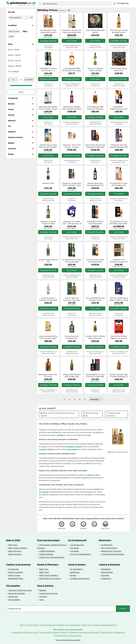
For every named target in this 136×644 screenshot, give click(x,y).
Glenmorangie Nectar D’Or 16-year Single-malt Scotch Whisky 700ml (48, 337)
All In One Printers (109, 548)
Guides (95, 625)
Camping (105, 575)
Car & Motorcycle (77, 540)
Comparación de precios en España (83, 632)
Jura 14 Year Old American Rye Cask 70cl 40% (72, 299)
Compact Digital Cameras (113, 554)
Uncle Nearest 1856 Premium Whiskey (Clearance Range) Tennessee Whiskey (95, 108)
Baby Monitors (15, 551)
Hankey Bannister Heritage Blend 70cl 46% (95, 184)
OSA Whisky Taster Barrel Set (119, 70)
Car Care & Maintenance (81, 554)
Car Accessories (77, 545)
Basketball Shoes (16, 578)
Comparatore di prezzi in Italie (25, 632)
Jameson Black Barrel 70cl (48, 261)
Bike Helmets (107, 572)
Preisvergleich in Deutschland (68, 636)
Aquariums (13, 596)
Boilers (73, 575)
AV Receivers (107, 545)
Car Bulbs (74, 551)
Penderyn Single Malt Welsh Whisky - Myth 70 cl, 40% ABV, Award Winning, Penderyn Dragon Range (72, 184)
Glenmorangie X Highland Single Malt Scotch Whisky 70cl (48, 299)
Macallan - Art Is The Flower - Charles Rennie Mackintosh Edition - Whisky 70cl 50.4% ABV (72, 146)
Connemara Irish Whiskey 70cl (72, 337)
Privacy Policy (33, 625)
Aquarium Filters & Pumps (20, 590)
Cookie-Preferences (108, 625)
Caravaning (106, 578)
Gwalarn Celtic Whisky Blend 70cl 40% (95, 337)
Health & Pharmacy (48, 564)
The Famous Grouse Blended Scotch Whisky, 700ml (119, 31)
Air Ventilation (76, 569)
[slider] (9, 85)
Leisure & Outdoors (110, 564)
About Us (86, 625)
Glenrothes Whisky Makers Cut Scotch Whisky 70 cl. (119, 337)
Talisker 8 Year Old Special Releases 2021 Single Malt (119, 146)
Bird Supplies (14, 600)
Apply (21, 92)
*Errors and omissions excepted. (68, 640)
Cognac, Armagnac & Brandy (52, 557)
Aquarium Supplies (17, 593)
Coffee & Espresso (47, 551)
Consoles (43, 596)
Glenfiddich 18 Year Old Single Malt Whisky (95, 223)
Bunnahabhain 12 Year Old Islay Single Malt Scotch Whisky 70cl (95, 376)
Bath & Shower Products (50, 578)
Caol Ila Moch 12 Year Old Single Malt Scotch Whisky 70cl (95, 261)
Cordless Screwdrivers (80, 578)
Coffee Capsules (46, 554)
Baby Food (44, 572)
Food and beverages (48, 540)
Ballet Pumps (14, 575)
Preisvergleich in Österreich (113, 632)
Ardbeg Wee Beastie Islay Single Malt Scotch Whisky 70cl (72, 376)
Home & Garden (77, 564)
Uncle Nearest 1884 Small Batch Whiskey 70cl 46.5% (72, 70)
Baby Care (13, 545)
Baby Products (15, 554)
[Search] (40, 4)
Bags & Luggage (16, 572)
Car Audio (75, 548)
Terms (22, 625)
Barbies (43, 590)
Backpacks (106, 569)
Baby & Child (13, 540)
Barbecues (75, 572)
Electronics (105, 540)
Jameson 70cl (48, 183)
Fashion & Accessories (18, 564)
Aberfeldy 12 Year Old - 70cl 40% (48, 376)
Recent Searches (48, 625)
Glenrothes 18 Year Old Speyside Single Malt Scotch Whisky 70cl (95, 146)
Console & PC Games (48, 593)
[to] (30, 80)
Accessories (13, 569)
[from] (13, 80)
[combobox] (77, 4)
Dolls (42, 600)
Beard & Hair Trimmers (111, 551)
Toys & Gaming (45, 586)
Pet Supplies (13, 586)
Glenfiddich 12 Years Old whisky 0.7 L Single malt (48, 70)
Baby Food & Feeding (18, 548)
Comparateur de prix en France (53, 632)
